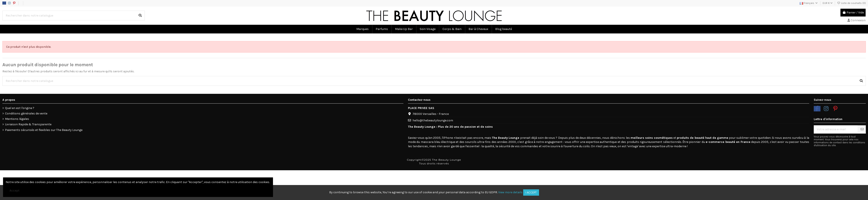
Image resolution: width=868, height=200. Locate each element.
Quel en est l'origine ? (20, 108)
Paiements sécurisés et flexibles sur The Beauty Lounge (44, 130)
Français (809, 3)
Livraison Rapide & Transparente (28, 124)
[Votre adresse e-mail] (836, 129)
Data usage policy (42, 3)
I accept (531, 193)
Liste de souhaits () (852, 3)
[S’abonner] (862, 129)
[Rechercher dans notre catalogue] (140, 16)
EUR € (828, 3)
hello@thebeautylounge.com (433, 120)
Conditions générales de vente (26, 113)
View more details (510, 192)
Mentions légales (17, 119)
